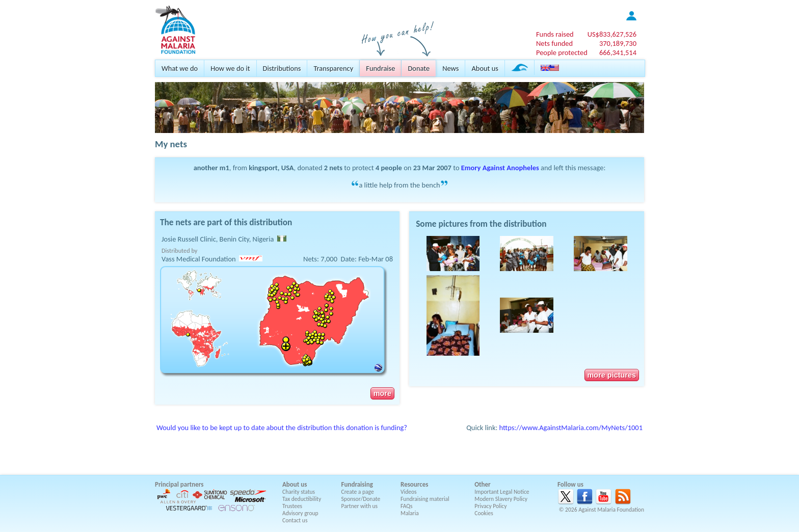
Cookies (484, 513)
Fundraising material (425, 499)
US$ (612, 34)
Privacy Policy (490, 506)
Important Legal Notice (502, 492)
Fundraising (357, 484)
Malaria (410, 513)
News (450, 68)
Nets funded (554, 43)
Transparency (333, 68)
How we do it (230, 68)
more (382, 393)
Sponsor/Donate (361, 499)
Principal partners (179, 484)
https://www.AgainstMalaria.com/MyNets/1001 (571, 428)
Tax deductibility (302, 499)
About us (485, 68)
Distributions (282, 68)
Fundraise (380, 68)
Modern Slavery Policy (501, 499)
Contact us (295, 520)
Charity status (299, 492)
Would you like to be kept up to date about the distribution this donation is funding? (282, 428)
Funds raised (555, 34)
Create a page (358, 492)
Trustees (292, 506)
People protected (562, 52)
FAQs (407, 506)
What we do (180, 68)
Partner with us (360, 506)
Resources (414, 484)
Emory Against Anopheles (500, 168)
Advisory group (300, 513)
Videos (409, 492)
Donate (419, 68)
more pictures (612, 375)
